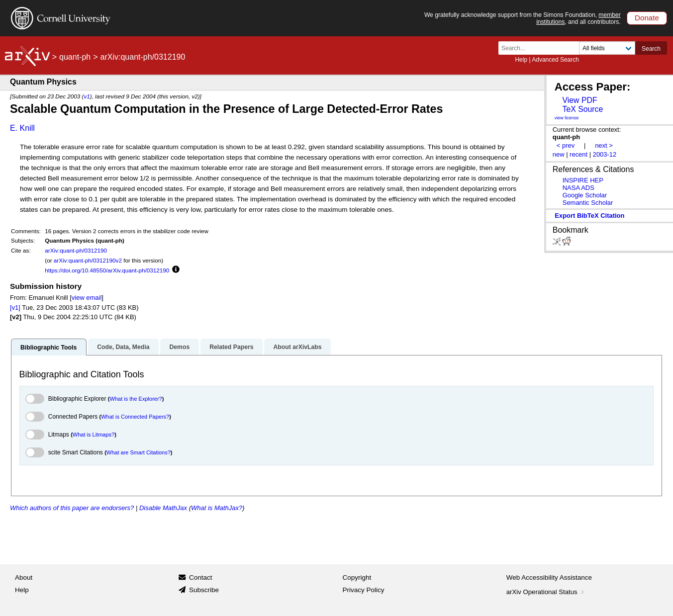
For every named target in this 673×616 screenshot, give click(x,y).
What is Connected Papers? (135, 417)
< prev (566, 145)
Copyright (357, 577)
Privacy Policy (364, 590)
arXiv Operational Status (546, 592)
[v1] (15, 308)
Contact (201, 577)
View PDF (579, 100)
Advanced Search (555, 60)
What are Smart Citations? (139, 452)
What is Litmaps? (94, 435)
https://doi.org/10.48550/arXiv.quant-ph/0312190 (107, 270)
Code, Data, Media (123, 347)
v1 (87, 96)
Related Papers (231, 347)
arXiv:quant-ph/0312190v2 (88, 260)
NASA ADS (578, 188)
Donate (647, 18)
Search (651, 49)
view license (567, 118)
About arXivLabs (297, 347)
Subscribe (204, 590)
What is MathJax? (217, 508)
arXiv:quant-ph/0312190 (76, 250)
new (559, 154)
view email (87, 298)
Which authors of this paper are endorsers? (72, 508)
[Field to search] (607, 48)
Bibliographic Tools (48, 348)
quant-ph (75, 57)
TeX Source (582, 109)
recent (578, 154)
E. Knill (22, 128)
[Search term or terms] (542, 48)
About (24, 577)
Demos (179, 347)
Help (521, 60)
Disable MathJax (163, 508)
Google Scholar (585, 195)
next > (604, 145)
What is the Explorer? (136, 399)
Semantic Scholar (588, 203)
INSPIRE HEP (583, 180)
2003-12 (605, 154)
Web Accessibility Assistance (549, 577)
